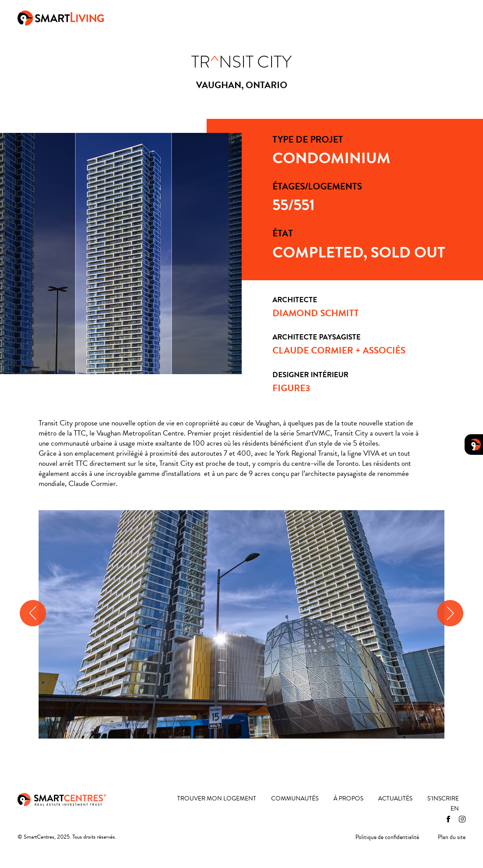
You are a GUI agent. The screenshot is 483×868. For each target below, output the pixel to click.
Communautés (262, 17)
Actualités (360, 17)
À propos (314, 17)
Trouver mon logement (185, 17)
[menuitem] (455, 809)
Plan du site (452, 838)
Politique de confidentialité (387, 838)
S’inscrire (443, 799)
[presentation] (33, 613)
